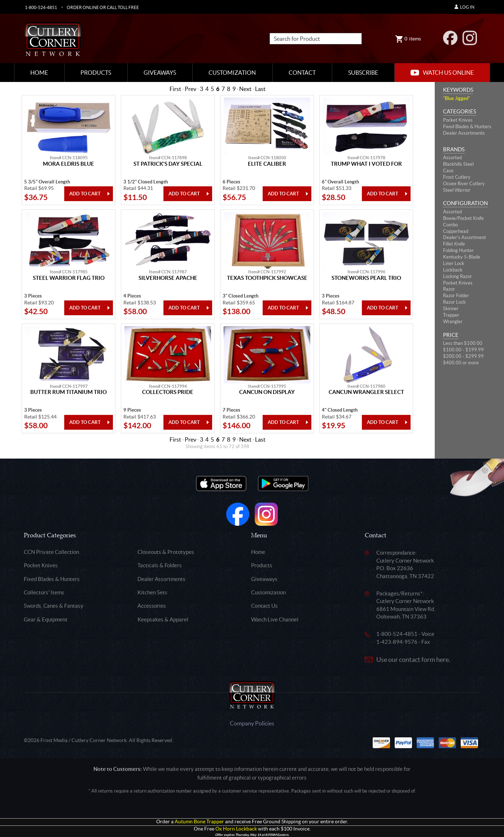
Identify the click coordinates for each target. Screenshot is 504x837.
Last (260, 89)
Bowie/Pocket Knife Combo (463, 222)
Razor (449, 289)
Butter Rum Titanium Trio (69, 392)
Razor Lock (454, 302)
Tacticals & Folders (160, 565)
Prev (190, 89)
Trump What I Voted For (366, 164)
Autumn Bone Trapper (199, 822)
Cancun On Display (267, 392)
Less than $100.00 (463, 343)
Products (96, 73)
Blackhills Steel (458, 164)
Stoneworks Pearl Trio (366, 278)
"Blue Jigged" (457, 98)
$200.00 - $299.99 (463, 356)
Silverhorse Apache (168, 278)
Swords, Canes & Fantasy (54, 606)
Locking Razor (457, 276)
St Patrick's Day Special (168, 164)
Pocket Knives (458, 120)
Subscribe (363, 73)
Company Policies (252, 723)
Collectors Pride (168, 392)
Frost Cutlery (457, 177)
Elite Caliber (267, 164)
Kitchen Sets (152, 592)
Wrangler (453, 322)
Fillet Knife (454, 244)
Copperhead (456, 231)
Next (245, 89)
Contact (302, 73)
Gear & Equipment (46, 619)
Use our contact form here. (413, 660)
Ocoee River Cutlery (464, 184)
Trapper (451, 315)
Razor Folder (456, 296)
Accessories (152, 606)
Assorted (452, 158)
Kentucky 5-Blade (462, 257)
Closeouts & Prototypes (166, 552)
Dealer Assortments (464, 133)
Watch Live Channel (275, 619)
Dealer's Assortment (464, 237)
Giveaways (160, 73)
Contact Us (264, 606)
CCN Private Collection (51, 552)
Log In (464, 7)
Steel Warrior (457, 190)
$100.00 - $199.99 (463, 350)
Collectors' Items (44, 592)
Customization (232, 73)
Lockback (453, 270)
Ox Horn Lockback (236, 829)
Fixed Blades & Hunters (467, 127)
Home (39, 73)
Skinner (451, 309)
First (175, 89)
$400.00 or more (461, 363)
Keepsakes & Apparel (163, 619)
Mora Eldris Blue (69, 164)
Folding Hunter (458, 250)
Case (448, 171)
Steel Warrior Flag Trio (69, 278)
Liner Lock (454, 263)
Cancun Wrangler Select (366, 392)
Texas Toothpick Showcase (267, 278)
